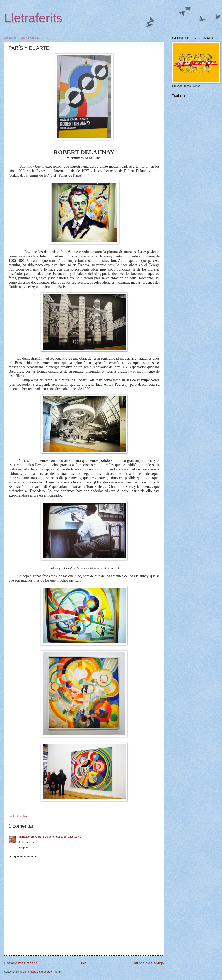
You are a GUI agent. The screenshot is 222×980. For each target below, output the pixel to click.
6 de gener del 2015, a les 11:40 (62, 837)
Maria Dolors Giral (30, 837)
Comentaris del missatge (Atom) (41, 972)
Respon (23, 848)
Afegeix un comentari (23, 856)
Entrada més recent (20, 963)
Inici (84, 963)
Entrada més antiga (148, 963)
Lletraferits (33, 18)
